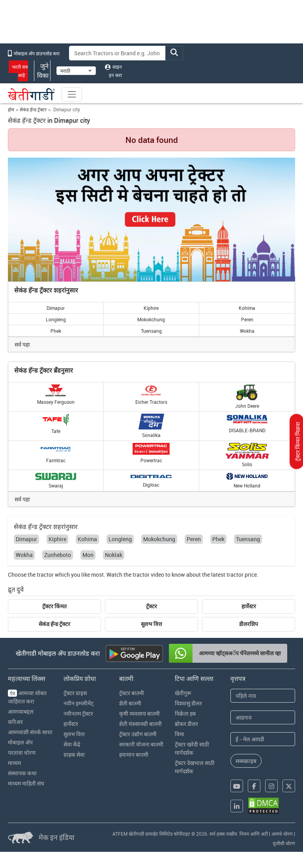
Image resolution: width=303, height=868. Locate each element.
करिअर (15, 722)
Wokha (247, 331)
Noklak (114, 555)
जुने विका (42, 71)
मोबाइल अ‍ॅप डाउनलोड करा (34, 53)
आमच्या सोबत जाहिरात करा (27, 697)
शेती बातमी (130, 703)
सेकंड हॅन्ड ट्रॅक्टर (33, 110)
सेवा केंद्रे (72, 744)
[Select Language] (76, 71)
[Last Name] (263, 717)
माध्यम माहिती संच (26, 783)
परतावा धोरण (22, 753)
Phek (56, 331)
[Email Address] (263, 739)
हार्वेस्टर (249, 606)
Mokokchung (151, 319)
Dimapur (56, 308)
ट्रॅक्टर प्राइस (75, 693)
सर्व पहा (22, 344)
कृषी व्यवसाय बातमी (139, 713)
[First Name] (263, 696)
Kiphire (151, 308)
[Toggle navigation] (72, 94)
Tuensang (151, 331)
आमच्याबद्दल (21, 711)
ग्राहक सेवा (74, 755)
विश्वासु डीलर (188, 703)
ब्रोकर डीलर (186, 724)
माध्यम (14, 763)
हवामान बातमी (134, 755)
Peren (247, 319)
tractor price (242, 575)
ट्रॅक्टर (151, 606)
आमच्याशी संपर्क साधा (30, 732)
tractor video (148, 575)
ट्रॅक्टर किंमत (54, 606)
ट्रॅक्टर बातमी (132, 693)
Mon (88, 555)
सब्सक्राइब (246, 761)
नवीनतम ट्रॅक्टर (78, 713)
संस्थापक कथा (22, 773)
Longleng (56, 319)
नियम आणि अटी (254, 834)
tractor (45, 575)
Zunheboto (58, 555)
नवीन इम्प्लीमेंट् (79, 703)
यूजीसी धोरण (284, 843)
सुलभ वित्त (151, 624)
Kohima (247, 308)
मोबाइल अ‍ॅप (20, 742)
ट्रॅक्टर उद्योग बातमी (138, 734)
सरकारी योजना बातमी (141, 744)
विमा (180, 734)
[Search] (118, 53)
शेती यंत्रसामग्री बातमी (140, 724)
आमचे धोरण (282, 834)
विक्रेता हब (185, 713)
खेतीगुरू (183, 693)
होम (11, 110)
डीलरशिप (249, 624)
